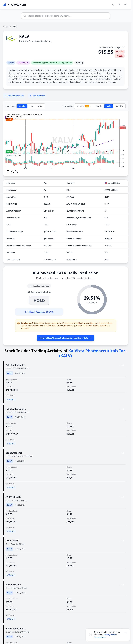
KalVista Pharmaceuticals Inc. (35, 41)
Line (31, 106)
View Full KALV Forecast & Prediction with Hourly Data (66, 338)
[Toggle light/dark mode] (113, 5)
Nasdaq (79, 63)
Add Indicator (37, 96)
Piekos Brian (12, 541)
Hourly (99, 106)
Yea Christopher (14, 453)
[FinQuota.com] (14, 5)
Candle (22, 106)
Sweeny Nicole (13, 585)
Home (6, 27)
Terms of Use (100, 637)
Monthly (119, 106)
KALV (9, 373)
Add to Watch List (14, 96)
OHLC (40, 106)
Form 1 (11, 399)
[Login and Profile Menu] (119, 5)
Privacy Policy (110, 635)
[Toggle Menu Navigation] (125, 5)
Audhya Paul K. (13, 497)
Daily (109, 106)
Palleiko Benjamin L (16, 365)
